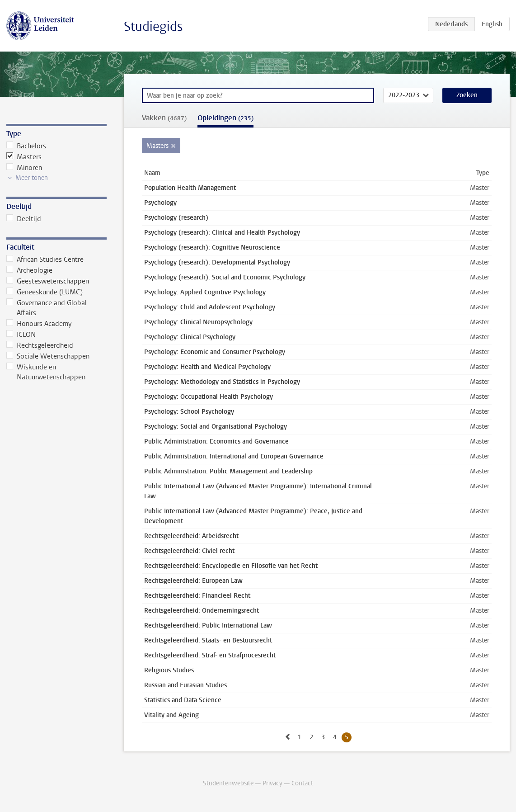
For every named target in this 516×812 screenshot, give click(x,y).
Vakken (164, 118)
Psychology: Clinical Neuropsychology (198, 322)
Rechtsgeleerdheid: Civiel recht (189, 551)
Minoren (24, 168)
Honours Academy (39, 324)
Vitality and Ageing (171, 715)
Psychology (160, 203)
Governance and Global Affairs (47, 308)
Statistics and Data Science (183, 700)
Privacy (272, 783)
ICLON (21, 335)
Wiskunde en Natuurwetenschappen (46, 372)
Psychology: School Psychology (189, 412)
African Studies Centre (45, 260)
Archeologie (29, 270)
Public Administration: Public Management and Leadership (228, 471)
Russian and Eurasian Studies (185, 685)
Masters (24, 157)
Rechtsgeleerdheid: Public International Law (208, 626)
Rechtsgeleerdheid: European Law (193, 581)
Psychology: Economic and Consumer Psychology (215, 352)
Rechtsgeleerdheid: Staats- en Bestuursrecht (208, 640)
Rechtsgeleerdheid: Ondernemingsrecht (202, 611)
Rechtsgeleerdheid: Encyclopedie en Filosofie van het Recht (231, 566)
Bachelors (26, 146)
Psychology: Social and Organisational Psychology (216, 427)
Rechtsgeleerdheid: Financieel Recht (197, 596)
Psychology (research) (176, 218)
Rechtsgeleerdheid (40, 345)
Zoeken (467, 95)
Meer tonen (32, 178)
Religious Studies (169, 670)
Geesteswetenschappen (48, 281)
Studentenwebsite (228, 783)
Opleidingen (225, 118)
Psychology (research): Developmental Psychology (217, 262)
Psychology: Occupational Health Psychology (209, 397)
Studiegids (153, 26)
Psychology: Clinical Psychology (190, 337)
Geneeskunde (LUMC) (45, 292)
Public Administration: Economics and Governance (216, 441)
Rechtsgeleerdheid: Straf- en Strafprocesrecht (210, 655)
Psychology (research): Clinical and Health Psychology (222, 233)
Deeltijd (24, 219)
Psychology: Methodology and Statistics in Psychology (222, 382)
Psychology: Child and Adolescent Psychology (210, 307)
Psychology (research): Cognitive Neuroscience (212, 248)
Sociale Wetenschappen (48, 356)
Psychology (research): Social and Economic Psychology (225, 277)
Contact (302, 783)
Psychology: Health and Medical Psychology (207, 367)
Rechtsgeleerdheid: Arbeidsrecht (191, 536)
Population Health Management (190, 188)
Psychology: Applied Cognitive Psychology (205, 292)
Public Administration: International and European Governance (234, 456)
